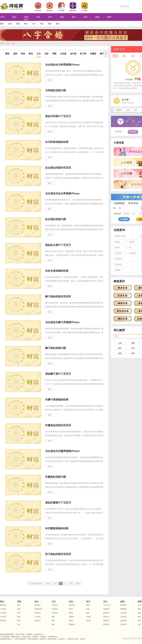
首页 (2, 43)
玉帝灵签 (124, 617)
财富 (34, 24)
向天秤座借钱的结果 (57, 142)
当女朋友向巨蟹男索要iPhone (62, 451)
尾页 (78, 583)
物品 (120, 348)
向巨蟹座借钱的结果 (57, 528)
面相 (88, 613)
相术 (74, 17)
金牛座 (73, 54)
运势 (10, 24)
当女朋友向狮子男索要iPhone (62, 322)
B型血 (71, 613)
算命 (14, 17)
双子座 (83, 54)
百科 (42, 24)
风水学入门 (107, 605)
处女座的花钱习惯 (56, 219)
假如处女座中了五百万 (58, 245)
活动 (133, 348)
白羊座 (63, 54)
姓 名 (117, 208)
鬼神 (133, 353)
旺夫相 (88, 617)
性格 (18, 24)
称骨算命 (133, 203)
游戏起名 (38, 621)
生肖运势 (55, 613)
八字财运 (3, 617)
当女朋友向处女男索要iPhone (62, 193)
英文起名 (38, 613)
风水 (86, 17)
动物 (133, 343)
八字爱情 (3, 613)
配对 (58, 24)
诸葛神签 (124, 609)
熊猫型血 (72, 624)
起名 (38, 17)
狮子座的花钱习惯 (56, 348)
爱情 (2, 24)
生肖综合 (55, 605)
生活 (139, 624)
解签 (97, 17)
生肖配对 (55, 609)
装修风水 (106, 609)
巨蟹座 (93, 54)
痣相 (88, 605)
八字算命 (119, 203)
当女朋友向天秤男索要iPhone (62, 65)
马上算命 (124, 219)
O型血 (71, 621)
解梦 (109, 17)
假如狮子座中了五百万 (58, 374)
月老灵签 (124, 613)
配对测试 (133, 132)
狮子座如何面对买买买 (58, 296)
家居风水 (106, 613)
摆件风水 (106, 617)
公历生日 (117, 214)
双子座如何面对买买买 (58, 554)
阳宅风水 (106, 624)
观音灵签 (124, 605)
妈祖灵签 (124, 621)
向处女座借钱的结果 (57, 271)
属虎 (53, 624)
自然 (120, 353)
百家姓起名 (38, 609)
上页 (55, 583)
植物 (139, 613)
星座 (26, 17)
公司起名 (38, 617)
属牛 (53, 621)
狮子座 (103, 54)
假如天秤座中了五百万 (58, 116)
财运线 (88, 621)
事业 (26, 24)
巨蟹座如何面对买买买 (58, 425)
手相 (88, 609)
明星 (50, 24)
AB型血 (71, 617)
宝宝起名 (38, 605)
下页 (71, 583)
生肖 (50, 17)
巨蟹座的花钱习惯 (56, 477)
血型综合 (72, 605)
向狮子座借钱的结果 (57, 400)
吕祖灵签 (124, 624)
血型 (62, 17)
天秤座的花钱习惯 (56, 90)
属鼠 (53, 617)
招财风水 (106, 621)
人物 (120, 343)
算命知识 (3, 621)
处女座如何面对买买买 (58, 168)
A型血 (71, 609)
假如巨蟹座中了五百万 (58, 503)
